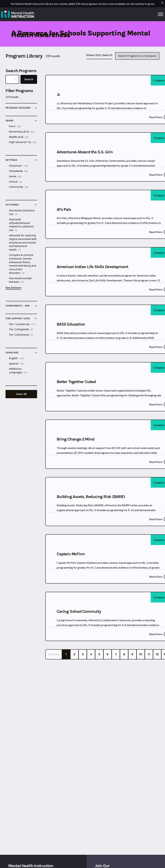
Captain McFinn (71, 554)
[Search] (29, 79)
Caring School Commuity (79, 611)
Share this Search (99, 55)
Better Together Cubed (76, 382)
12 (157, 654)
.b (58, 94)
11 (149, 654)
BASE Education (71, 324)
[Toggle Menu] (161, 14)
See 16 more (13, 287)
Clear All (21, 394)
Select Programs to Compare (137, 56)
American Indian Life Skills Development (92, 267)
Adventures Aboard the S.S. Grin (85, 152)
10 (141, 654)
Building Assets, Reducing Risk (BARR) (91, 497)
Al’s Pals (64, 209)
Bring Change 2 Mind (75, 439)
